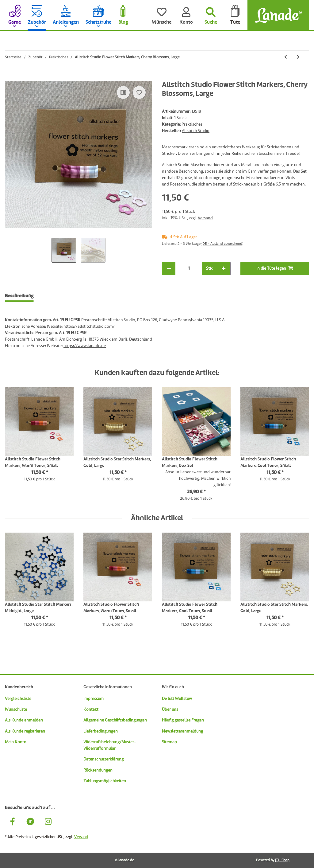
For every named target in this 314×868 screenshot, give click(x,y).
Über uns (170, 710)
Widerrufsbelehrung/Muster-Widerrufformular (110, 745)
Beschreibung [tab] (19, 296)
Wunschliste (16, 710)
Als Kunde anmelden (24, 720)
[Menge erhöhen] (224, 269)
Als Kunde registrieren (25, 731)
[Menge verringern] (169, 269)
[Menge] (189, 269)
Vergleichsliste (18, 699)
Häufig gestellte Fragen (183, 720)
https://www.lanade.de (85, 346)
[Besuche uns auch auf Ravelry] (30, 823)
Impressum (94, 699)
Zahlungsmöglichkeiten (105, 781)
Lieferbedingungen (101, 731)
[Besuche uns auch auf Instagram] (48, 823)
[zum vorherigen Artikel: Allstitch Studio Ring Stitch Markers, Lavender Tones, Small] (286, 57)
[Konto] (186, 15)
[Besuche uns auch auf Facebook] (13, 823)
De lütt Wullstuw (177, 699)
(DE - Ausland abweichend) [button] (222, 244)
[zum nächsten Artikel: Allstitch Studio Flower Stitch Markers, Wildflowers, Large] (298, 57)
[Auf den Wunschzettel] (139, 92)
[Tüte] (235, 15)
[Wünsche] (162, 15)
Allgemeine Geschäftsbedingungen (115, 720)
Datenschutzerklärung (103, 759)
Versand (205, 218)
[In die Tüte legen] (10, 77)
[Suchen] (211, 15)
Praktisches (192, 124)
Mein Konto (16, 742)
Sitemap (169, 742)
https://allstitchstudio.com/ (89, 326)
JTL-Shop (282, 860)
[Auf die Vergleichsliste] (123, 92)
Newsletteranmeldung (182, 731)
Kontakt (91, 710)
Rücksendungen (98, 770)
